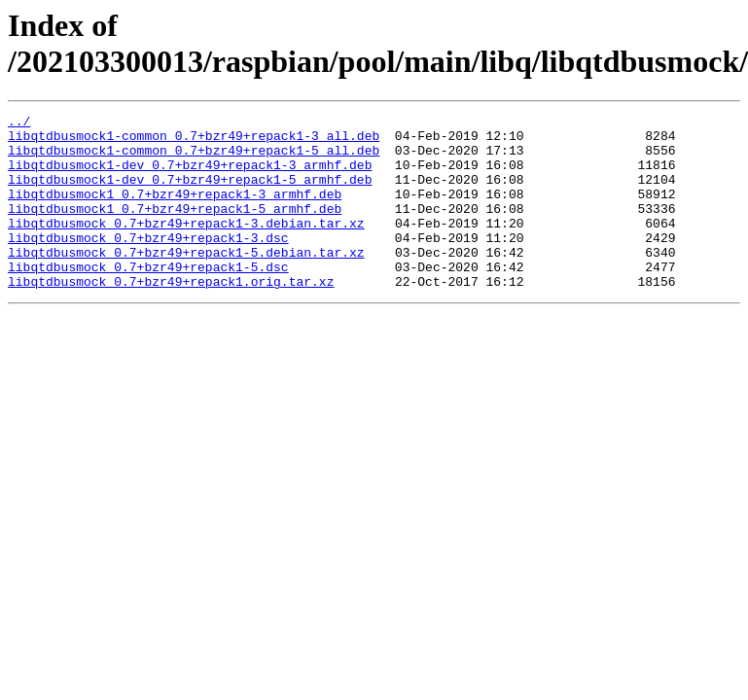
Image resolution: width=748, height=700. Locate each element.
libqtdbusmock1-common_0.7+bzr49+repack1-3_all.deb (194, 141)
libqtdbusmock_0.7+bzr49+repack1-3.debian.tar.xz (186, 246)
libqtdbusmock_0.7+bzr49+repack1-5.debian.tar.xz (186, 281)
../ (19, 123)
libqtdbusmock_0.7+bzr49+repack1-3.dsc (148, 263)
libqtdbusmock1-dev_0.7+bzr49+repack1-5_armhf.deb (190, 193)
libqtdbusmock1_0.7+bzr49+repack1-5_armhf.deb (175, 228)
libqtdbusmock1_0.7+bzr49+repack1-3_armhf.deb (175, 211)
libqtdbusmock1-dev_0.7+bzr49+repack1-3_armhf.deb (190, 176)
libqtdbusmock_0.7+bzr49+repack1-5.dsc (148, 298)
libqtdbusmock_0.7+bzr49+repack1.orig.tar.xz (171, 316)
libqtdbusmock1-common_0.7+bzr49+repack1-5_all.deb (194, 158)
